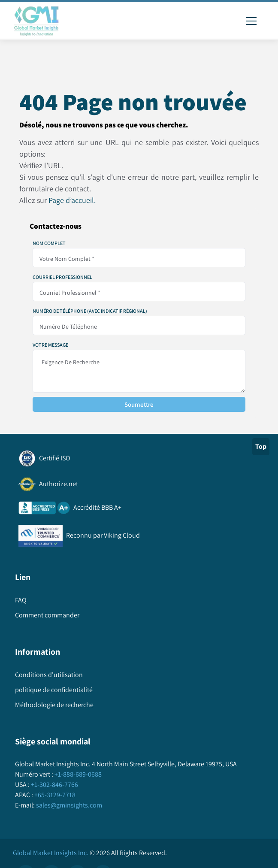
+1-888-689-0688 (77, 774)
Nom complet (49, 243)
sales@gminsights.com (68, 805)
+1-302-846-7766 (54, 785)
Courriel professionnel (62, 277)
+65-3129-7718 (54, 795)
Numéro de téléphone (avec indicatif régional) (90, 311)
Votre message (50, 345)
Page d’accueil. (72, 200)
